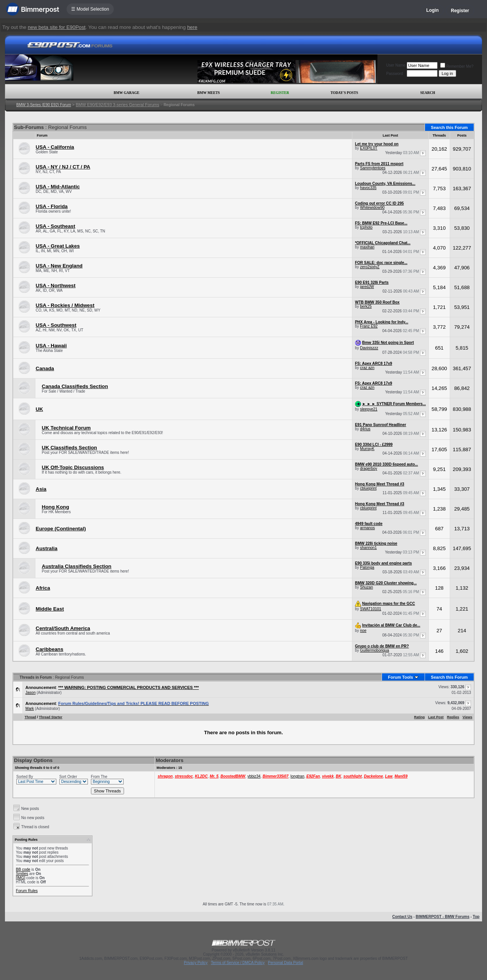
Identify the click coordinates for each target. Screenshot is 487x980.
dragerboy (368, 469)
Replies (453, 717)
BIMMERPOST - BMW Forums (443, 917)
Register (460, 11)
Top (476, 917)
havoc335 (368, 188)
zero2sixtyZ (370, 267)
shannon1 (368, 548)
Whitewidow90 (372, 208)
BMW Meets (209, 93)
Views (467, 717)
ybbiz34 (254, 776)
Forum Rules (27, 891)
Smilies (22, 874)
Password (395, 74)
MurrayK (367, 449)
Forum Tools (401, 677)
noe (363, 631)
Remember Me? (457, 66)
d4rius (365, 429)
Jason (31, 693)
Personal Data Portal (285, 963)
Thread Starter (51, 717)
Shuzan (366, 587)
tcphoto (366, 227)
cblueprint (368, 488)
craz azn (367, 368)
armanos (367, 528)
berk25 (366, 306)
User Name (396, 65)
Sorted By (25, 777)
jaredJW (367, 287)
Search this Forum (450, 127)
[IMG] (21, 878)
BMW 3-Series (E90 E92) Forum (44, 105)
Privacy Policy (196, 963)
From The (99, 777)
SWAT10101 (371, 609)
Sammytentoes (373, 168)
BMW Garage (127, 93)
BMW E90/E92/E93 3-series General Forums (117, 105)
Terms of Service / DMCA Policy (238, 963)
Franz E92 (369, 326)
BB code (23, 869)
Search (428, 93)
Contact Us (402, 917)
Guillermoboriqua (374, 650)
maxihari (367, 247)
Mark (30, 709)
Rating (419, 717)
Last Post (436, 717)
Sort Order (68, 777)
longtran (298, 776)
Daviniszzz (369, 348)
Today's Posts (344, 93)
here (192, 27)
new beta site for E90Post (57, 27)
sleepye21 (369, 409)
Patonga (367, 567)
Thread (30, 717)
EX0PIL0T (369, 148)
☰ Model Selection (90, 9)
